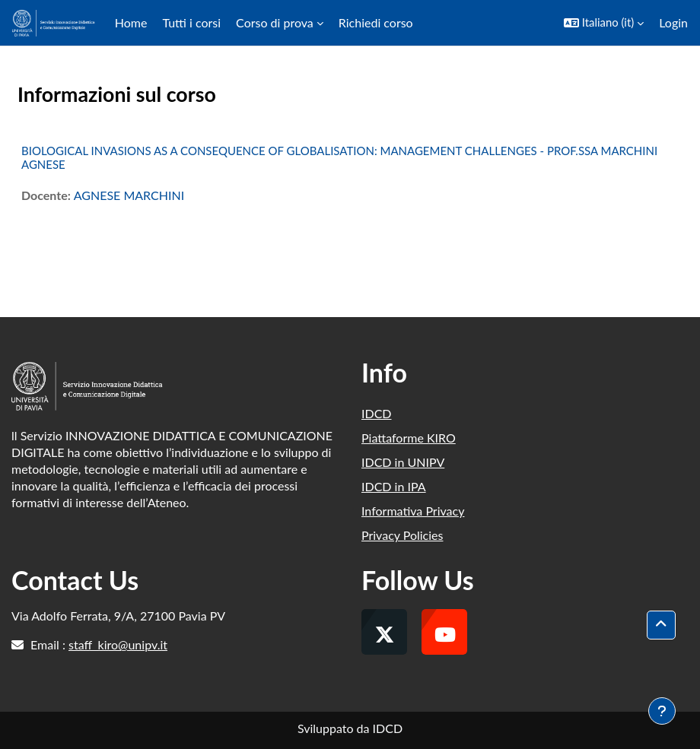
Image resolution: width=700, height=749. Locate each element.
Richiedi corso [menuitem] (376, 22)
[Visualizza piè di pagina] (662, 711)
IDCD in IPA (394, 486)
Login (673, 22)
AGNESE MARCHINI (129, 195)
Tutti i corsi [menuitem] (191, 22)
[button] (604, 23)
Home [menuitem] (131, 22)
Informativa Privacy (413, 511)
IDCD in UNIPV (403, 462)
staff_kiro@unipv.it (118, 644)
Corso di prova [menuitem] (275, 22)
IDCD (377, 413)
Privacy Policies (402, 535)
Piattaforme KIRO (409, 438)
